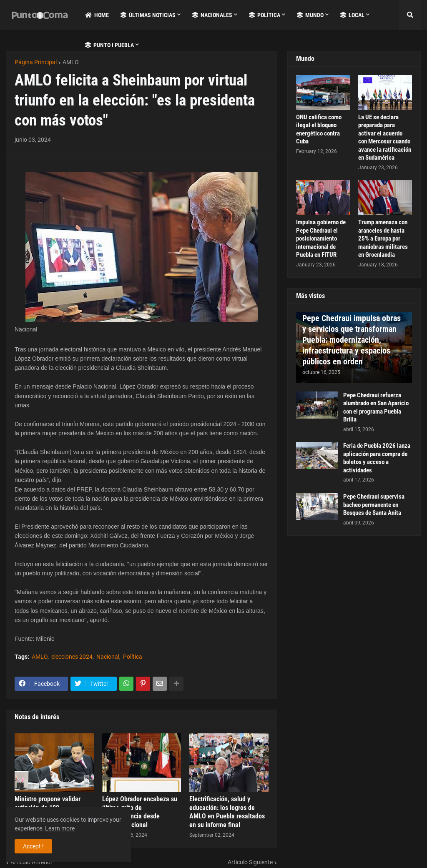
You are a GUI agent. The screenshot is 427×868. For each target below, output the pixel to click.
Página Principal (36, 62)
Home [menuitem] (97, 15)
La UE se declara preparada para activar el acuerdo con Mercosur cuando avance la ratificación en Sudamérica (385, 138)
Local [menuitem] (352, 15)
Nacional (108, 657)
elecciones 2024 (72, 657)
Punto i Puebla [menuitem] (109, 45)
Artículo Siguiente (250, 862)
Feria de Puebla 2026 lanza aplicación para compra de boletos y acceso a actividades (377, 458)
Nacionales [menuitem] (212, 15)
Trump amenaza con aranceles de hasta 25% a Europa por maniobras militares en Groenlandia (383, 238)
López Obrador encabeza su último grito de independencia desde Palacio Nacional (140, 812)
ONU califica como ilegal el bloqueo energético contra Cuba (319, 129)
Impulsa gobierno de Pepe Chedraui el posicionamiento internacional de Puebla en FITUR (321, 238)
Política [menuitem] (265, 15)
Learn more (60, 828)
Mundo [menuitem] (310, 15)
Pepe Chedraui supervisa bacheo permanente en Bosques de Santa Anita (374, 505)
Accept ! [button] (33, 846)
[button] (410, 15)
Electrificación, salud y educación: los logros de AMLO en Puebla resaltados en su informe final (227, 812)
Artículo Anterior (31, 862)
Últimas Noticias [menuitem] (148, 15)
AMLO (71, 62)
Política (133, 657)
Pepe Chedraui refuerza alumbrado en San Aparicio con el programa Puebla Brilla (376, 408)
